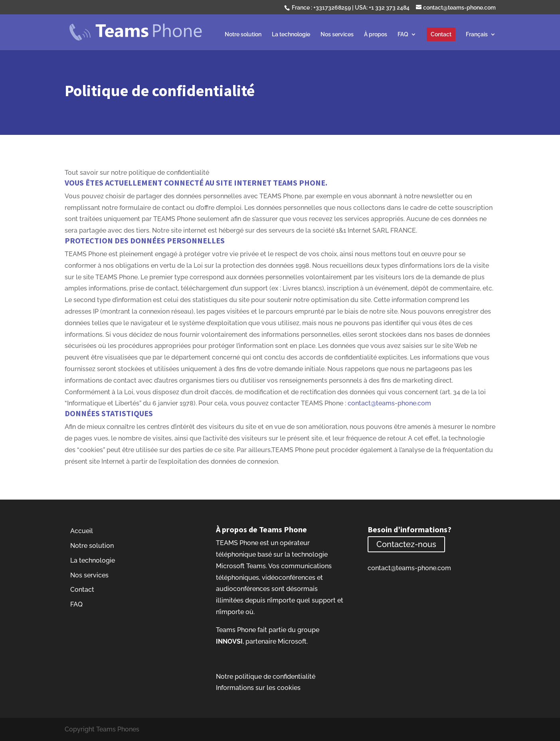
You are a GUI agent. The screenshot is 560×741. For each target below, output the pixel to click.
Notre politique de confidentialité (266, 677)
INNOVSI (229, 641)
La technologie (291, 35)
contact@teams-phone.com (389, 403)
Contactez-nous (406, 544)
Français (477, 35)
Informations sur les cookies (258, 688)
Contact (441, 34)
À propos (376, 35)
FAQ (403, 35)
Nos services (337, 35)
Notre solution (243, 35)
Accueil (82, 531)
